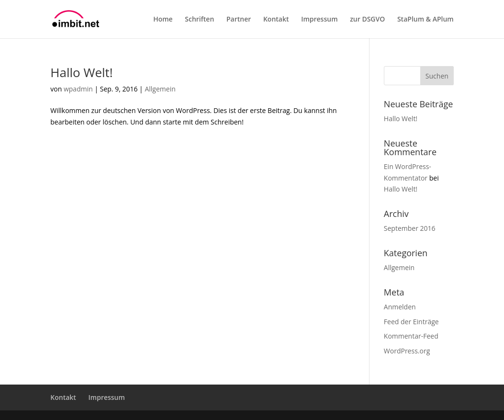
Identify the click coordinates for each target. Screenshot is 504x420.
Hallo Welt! (81, 72)
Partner (239, 20)
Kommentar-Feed (411, 336)
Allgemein (160, 89)
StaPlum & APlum (426, 20)
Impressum (319, 20)
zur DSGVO (367, 20)
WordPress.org (407, 351)
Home (163, 20)
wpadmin (78, 89)
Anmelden (400, 307)
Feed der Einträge (411, 322)
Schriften (199, 20)
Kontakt (276, 20)
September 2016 (410, 228)
